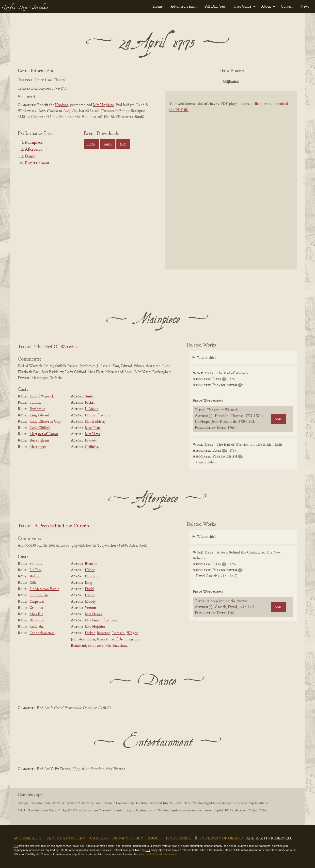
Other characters (42, 633)
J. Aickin (92, 409)
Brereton (92, 576)
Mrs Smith (93, 620)
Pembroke (37, 409)
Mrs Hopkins (103, 105)
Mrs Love (96, 646)
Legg (91, 639)
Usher (90, 570)
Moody (90, 602)
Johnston (78, 639)
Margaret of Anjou (44, 434)
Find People (178, 838)
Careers (99, 838)
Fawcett (91, 441)
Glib (33, 583)
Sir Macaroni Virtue (44, 589)
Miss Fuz (36, 614)
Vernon (90, 608)
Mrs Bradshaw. (117, 646)
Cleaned (244, 82)
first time (104, 415)
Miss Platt (93, 428)
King (88, 583)
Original (217, 82)
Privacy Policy (128, 838)
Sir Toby (36, 564)
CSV (123, 144)
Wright (132, 633)
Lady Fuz (37, 627)
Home (158, 7)
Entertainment (37, 163)
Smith (90, 396)
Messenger (38, 447)
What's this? (206, 358)
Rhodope (37, 620)
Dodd (89, 589)
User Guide (242, 7)
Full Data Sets (215, 7)
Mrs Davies (94, 614)
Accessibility (28, 838)
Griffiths (117, 639)
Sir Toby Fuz (39, 595)
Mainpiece (34, 143)
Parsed (271, 82)
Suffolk (35, 403)
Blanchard (79, 646)
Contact (287, 7)
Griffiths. (92, 447)
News (305, 7)
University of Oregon (221, 838)
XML (108, 144)
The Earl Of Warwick (56, 347)
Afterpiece (33, 150)
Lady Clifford (40, 428)
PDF (189, 82)
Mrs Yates (92, 434)
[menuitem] (158, 7)
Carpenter (37, 602)
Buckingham (39, 441)
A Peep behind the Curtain (62, 526)
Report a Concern (66, 838)
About (266, 7)
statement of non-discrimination (158, 854)
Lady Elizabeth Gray (45, 422)
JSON (91, 144)
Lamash (118, 633)
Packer (90, 403)
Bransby (91, 564)
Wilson (35, 576)
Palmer (90, 415)
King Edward (39, 415)
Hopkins (61, 105)
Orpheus (36, 608)
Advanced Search (184, 7)
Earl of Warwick (42, 396)
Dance (30, 157)
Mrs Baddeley (95, 422)
